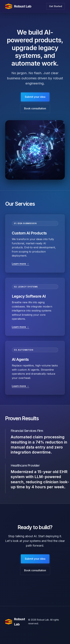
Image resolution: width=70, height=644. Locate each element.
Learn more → (20, 264)
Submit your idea (35, 97)
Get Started (56, 6)
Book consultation (35, 108)
